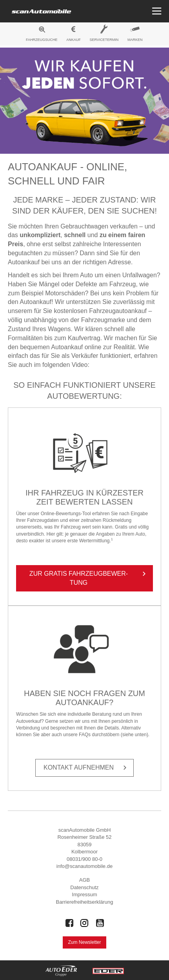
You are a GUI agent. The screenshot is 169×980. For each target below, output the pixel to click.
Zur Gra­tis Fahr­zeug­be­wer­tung (89, 578)
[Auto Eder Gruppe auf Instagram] (85, 923)
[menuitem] (42, 35)
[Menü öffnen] (156, 11)
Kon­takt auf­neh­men (86, 768)
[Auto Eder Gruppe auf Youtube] (100, 923)
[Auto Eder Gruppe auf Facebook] (69, 923)
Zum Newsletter (84, 942)
